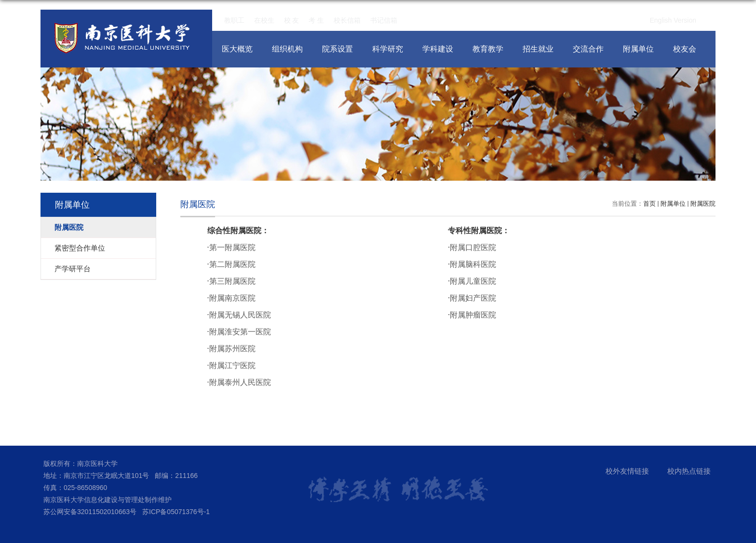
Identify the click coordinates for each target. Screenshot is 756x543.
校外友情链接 (627, 471)
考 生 (316, 20)
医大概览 (237, 49)
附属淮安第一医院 (240, 332)
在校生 (264, 20)
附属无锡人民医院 (240, 315)
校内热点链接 (689, 471)
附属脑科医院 (473, 264)
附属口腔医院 (473, 247)
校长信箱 (347, 20)
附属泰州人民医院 (240, 382)
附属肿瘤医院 (473, 315)
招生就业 (538, 49)
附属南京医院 (232, 298)
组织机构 (287, 49)
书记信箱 (384, 20)
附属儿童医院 (473, 281)
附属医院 (703, 204)
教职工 (234, 20)
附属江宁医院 (232, 365)
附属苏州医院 (232, 349)
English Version (673, 20)
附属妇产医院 (473, 298)
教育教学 (488, 49)
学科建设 (438, 49)
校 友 (292, 20)
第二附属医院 (232, 264)
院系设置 (337, 49)
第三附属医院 (232, 281)
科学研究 (388, 49)
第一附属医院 (232, 247)
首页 (649, 204)
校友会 (685, 49)
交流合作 (588, 49)
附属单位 (638, 49)
